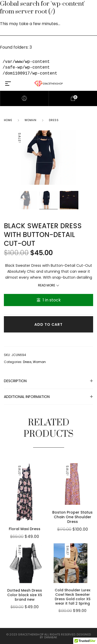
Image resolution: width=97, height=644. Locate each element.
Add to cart (48, 324)
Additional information (27, 397)
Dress (54, 120)
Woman (31, 120)
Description (15, 381)
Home (8, 120)
